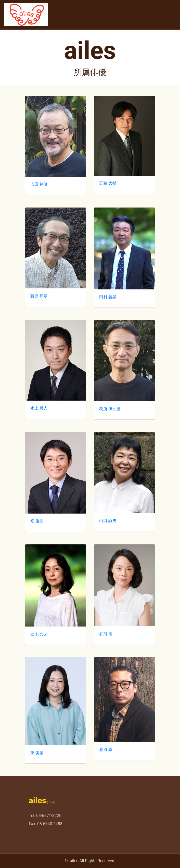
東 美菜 (37, 753)
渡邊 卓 (106, 750)
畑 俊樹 (37, 521)
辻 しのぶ (39, 634)
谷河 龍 (106, 634)
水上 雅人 (39, 408)
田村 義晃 (108, 297)
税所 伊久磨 (110, 409)
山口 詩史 (108, 521)
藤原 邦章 (39, 296)
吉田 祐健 (39, 184)
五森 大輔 (108, 183)
